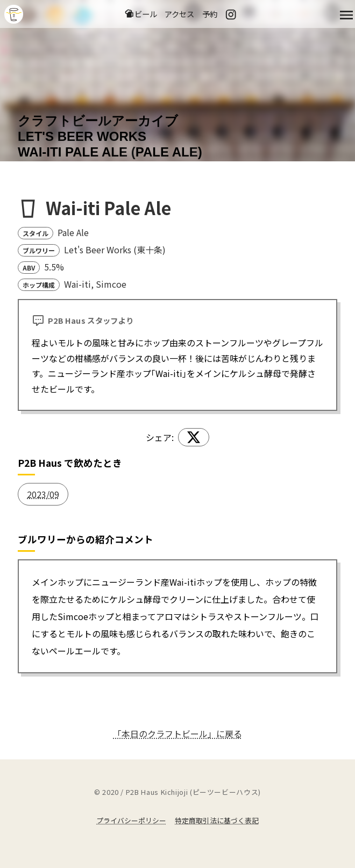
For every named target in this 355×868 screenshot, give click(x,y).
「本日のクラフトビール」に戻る (177, 734)
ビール (141, 14)
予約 (210, 14)
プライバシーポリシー (131, 820)
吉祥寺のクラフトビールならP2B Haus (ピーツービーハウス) (14, 14)
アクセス (179, 14)
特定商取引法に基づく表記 (217, 820)
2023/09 (43, 494)
